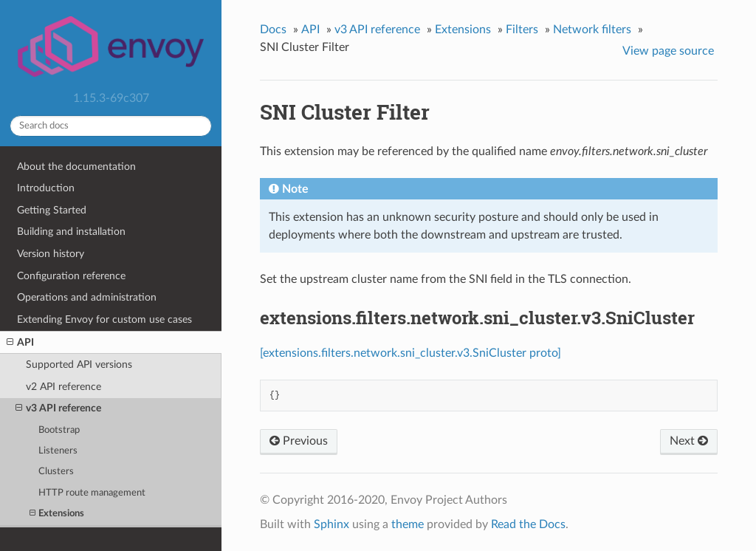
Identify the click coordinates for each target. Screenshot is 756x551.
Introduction (46, 188)
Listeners (58, 451)
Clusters (56, 472)
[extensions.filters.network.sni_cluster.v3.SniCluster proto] (410, 353)
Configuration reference (71, 276)
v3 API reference (58, 408)
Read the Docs (528, 524)
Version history (51, 254)
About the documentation (76, 167)
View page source (668, 51)
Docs (273, 30)
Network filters (592, 30)
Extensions (57, 514)
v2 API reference (63, 387)
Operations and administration (87, 297)
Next (689, 441)
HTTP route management (92, 493)
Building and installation (71, 232)
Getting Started (52, 210)
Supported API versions (79, 365)
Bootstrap (59, 430)
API (20, 343)
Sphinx (331, 524)
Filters (522, 30)
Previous (299, 441)
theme (408, 524)
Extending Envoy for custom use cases (104, 319)
